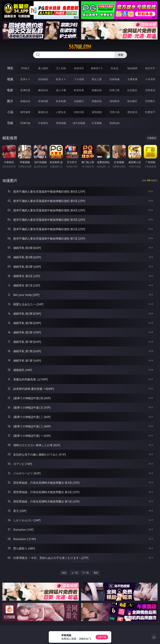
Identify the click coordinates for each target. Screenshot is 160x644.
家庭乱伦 (43, 112)
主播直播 (132, 79)
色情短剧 (115, 123)
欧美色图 (61, 101)
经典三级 (115, 90)
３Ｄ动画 (79, 79)
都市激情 (25, 112)
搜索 (121, 55)
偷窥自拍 (25, 101)
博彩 (10, 68)
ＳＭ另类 (150, 79)
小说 (10, 112)
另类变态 (150, 90)
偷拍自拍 (43, 90)
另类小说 (115, 112)
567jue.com (80, 47)
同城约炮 (25, 123)
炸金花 (115, 68)
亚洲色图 (43, 101)
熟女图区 (132, 101)
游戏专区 (79, 68)
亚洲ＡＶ (25, 79)
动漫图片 (79, 101)
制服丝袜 (97, 90)
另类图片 (150, 101)
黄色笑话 (132, 112)
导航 (10, 123)
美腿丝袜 (97, 101)
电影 (10, 90)
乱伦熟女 (132, 90)
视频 (10, 79)
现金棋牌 (132, 68)
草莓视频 (61, 123)
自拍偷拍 (43, 79)
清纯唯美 (115, 101)
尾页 (96, 573)
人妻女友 (61, 112)
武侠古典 (79, 112)
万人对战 (61, 68)
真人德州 (43, 68)
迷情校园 (97, 112)
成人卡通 (61, 90)
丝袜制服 (115, 79)
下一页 (85, 573)
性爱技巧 (150, 112)
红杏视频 (97, 123)
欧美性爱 (79, 90)
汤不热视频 (79, 123)
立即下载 (102, 637)
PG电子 (25, 68)
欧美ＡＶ (61, 79)
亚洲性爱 (25, 90)
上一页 (75, 573)
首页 (64, 573)
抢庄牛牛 (150, 68)
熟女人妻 (97, 79)
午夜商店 (43, 123)
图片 (10, 101)
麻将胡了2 (97, 68)
